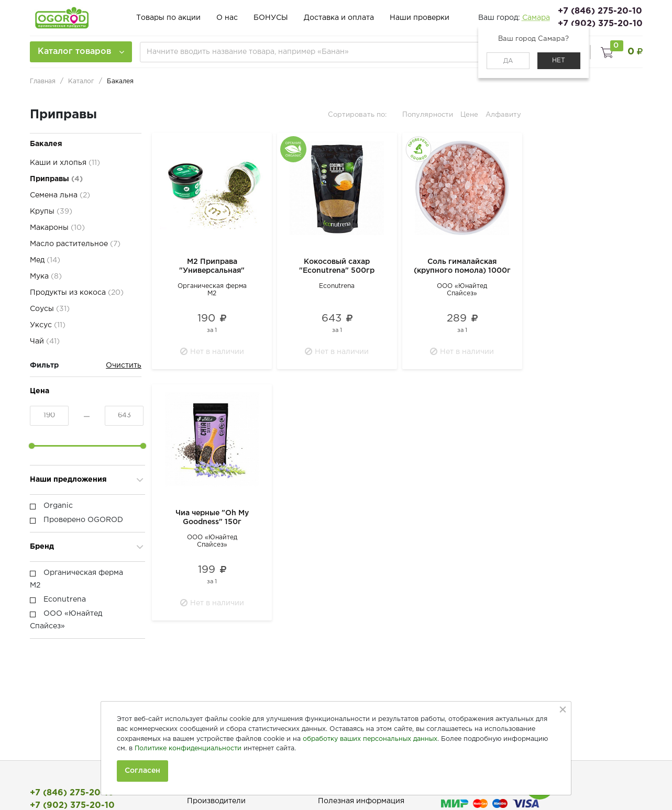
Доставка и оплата (339, 18)
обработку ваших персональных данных (370, 739)
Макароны (57, 228)
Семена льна (60, 195)
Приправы (56, 179)
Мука (46, 276)
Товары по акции (168, 18)
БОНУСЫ (271, 18)
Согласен (142, 771)
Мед (45, 260)
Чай (45, 341)
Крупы (51, 212)
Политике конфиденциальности (188, 748)
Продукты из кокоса (77, 293)
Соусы (50, 309)
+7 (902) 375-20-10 (600, 24)
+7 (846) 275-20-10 (600, 11)
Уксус (48, 325)
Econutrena (337, 286)
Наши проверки (420, 18)
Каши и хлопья (65, 163)
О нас (227, 18)
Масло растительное (75, 244)
